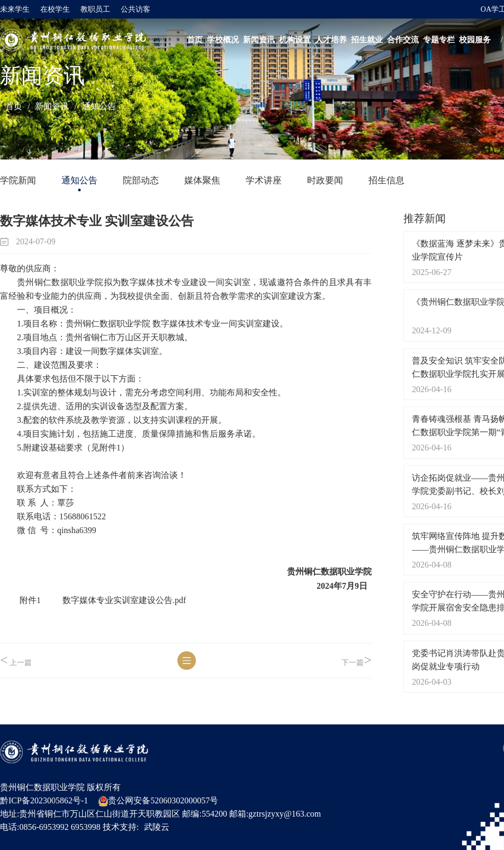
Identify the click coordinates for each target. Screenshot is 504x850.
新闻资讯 (259, 40)
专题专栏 (439, 40)
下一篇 (357, 661)
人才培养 (331, 40)
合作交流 (403, 40)
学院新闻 (18, 180)
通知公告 (99, 106)
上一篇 (16, 661)
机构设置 (295, 40)
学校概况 (223, 40)
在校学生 (55, 9)
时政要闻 (325, 180)
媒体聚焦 (202, 180)
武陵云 (157, 827)
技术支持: (121, 827)
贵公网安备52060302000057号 (158, 801)
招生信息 (386, 180)
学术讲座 (264, 180)
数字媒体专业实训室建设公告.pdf (124, 600)
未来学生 (15, 9)
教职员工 (95, 9)
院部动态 (141, 180)
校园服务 (475, 40)
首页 (195, 40)
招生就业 (367, 40)
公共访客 (136, 9)
